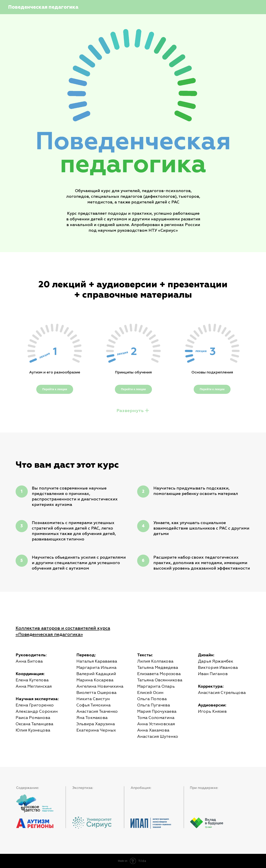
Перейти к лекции (55, 389)
